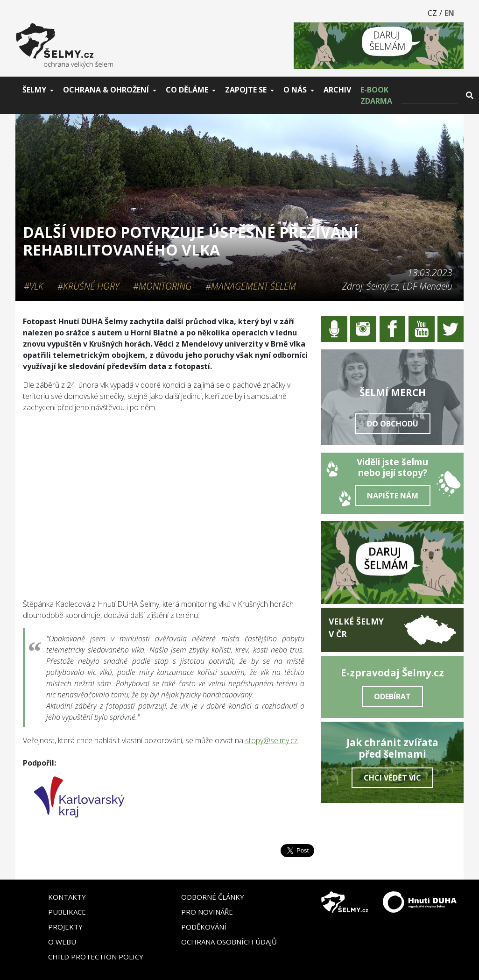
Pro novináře (207, 912)
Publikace (67, 912)
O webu (62, 942)
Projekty (65, 927)
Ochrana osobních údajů (229, 942)
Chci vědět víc (392, 778)
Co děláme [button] (187, 90)
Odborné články (213, 897)
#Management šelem (251, 286)
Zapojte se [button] (246, 90)
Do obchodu (393, 424)
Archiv (337, 90)
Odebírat (392, 696)
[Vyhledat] (430, 95)
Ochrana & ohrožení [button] (106, 90)
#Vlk (34, 286)
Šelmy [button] (34, 90)
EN (449, 13)
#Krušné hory (88, 286)
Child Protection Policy (96, 957)
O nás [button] (295, 90)
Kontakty (67, 897)
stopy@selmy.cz (271, 740)
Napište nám (393, 496)
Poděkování (204, 927)
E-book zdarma (376, 95)
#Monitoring (162, 286)
